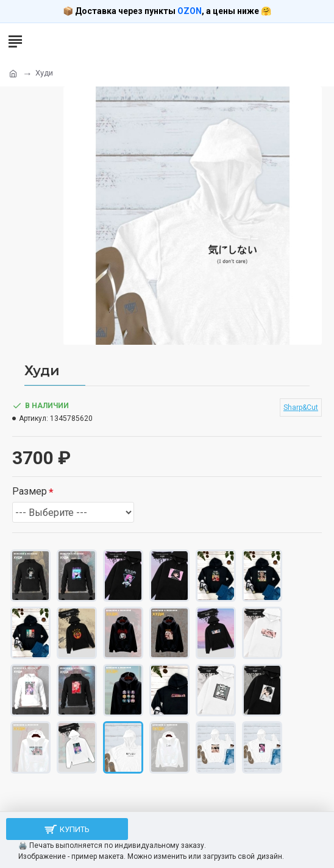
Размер (30, 491)
